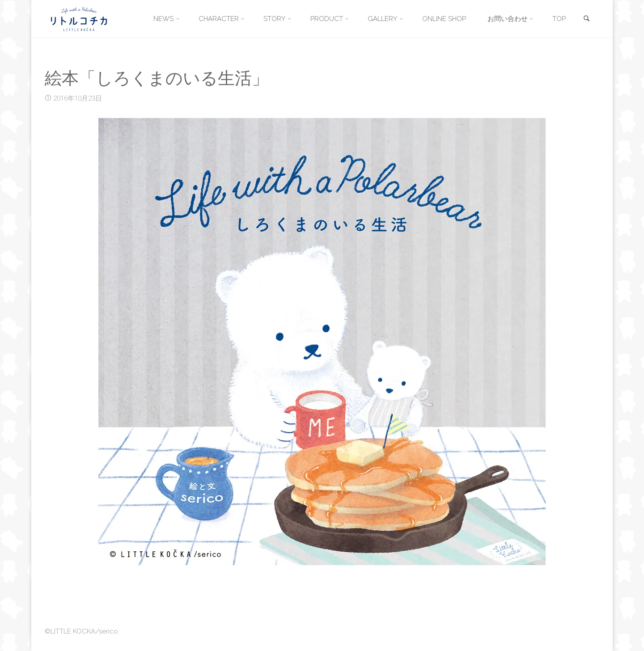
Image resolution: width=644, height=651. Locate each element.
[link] (586, 19)
